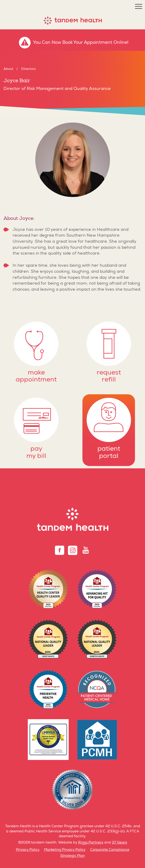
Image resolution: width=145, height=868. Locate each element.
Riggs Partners (91, 843)
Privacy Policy (28, 850)
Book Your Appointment (87, 43)
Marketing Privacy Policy (65, 850)
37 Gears (119, 843)
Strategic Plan (72, 856)
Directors (28, 69)
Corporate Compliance (110, 850)
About (8, 69)
